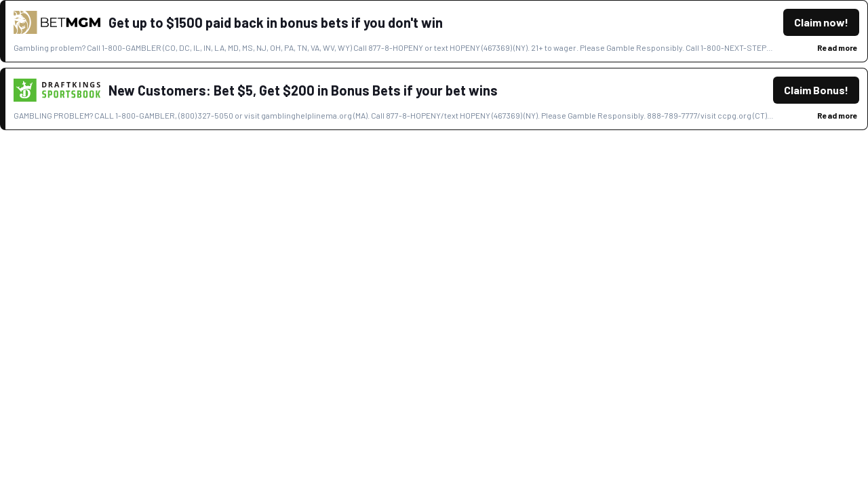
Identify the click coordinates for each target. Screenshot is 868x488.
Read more (837, 47)
